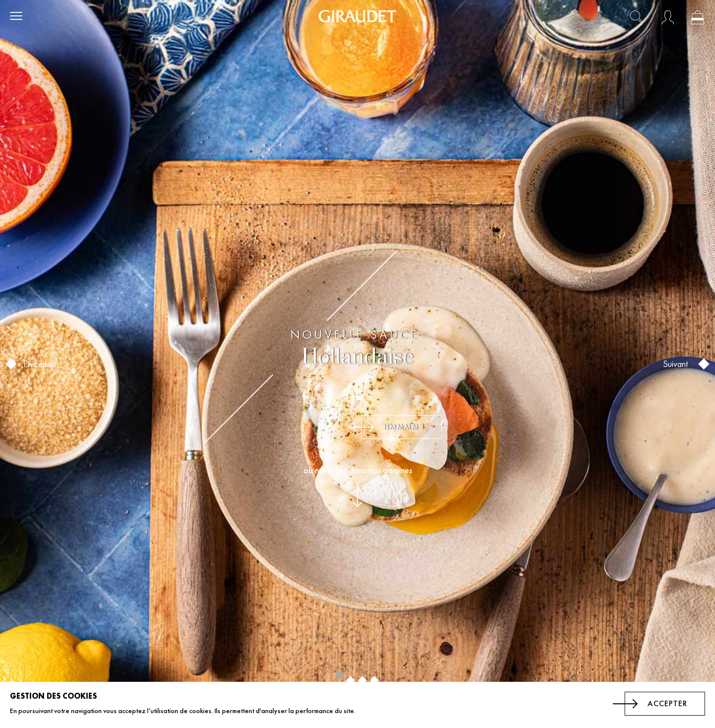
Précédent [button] (35, 364)
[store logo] (357, 16)
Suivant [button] (678, 364)
